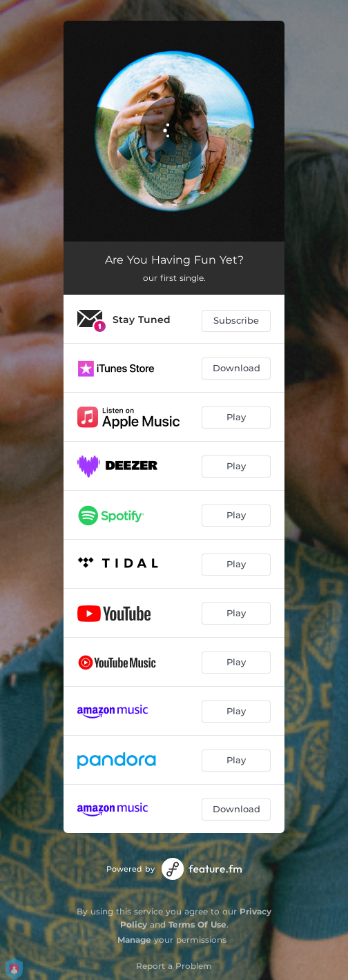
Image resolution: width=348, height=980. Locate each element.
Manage (134, 940)
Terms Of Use (197, 924)
